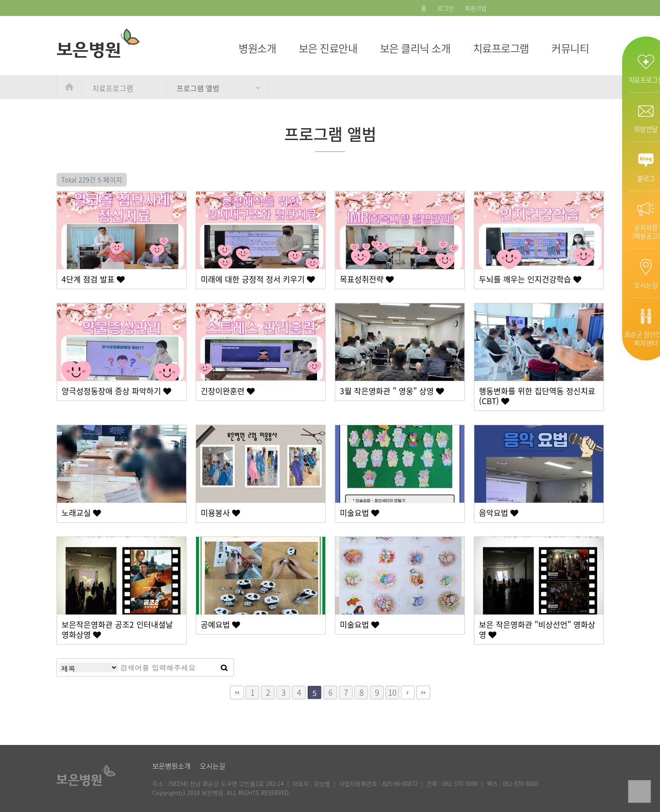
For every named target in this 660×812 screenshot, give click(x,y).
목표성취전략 (367, 279)
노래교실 (81, 513)
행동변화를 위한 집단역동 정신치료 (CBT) (537, 396)
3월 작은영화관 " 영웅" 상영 (392, 391)
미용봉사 (220, 513)
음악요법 (499, 513)
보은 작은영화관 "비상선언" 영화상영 (537, 630)
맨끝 (423, 692)
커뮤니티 (570, 48)
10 (392, 692)
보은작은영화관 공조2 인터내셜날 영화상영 (117, 630)
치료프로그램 (501, 48)
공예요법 (220, 625)
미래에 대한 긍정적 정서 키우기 (258, 279)
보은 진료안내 (328, 48)
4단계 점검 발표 (93, 279)
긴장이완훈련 (228, 391)
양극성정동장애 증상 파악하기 (116, 391)
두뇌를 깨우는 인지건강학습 (530, 279)
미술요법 (359, 513)
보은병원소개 (171, 766)
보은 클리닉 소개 (415, 48)
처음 (237, 692)
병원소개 (257, 48)
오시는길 (213, 766)
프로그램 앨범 (198, 88)
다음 (408, 692)
